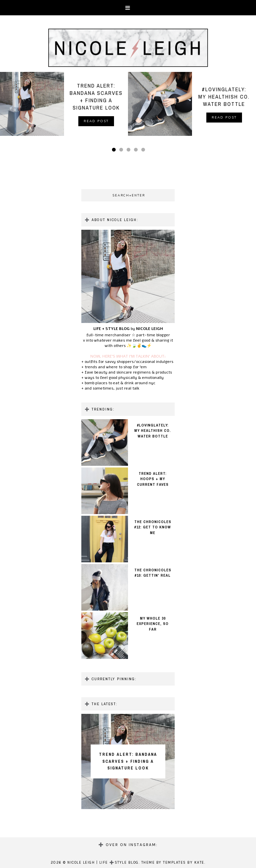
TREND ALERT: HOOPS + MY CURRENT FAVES (153, 479)
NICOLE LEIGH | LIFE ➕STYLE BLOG (103, 863)
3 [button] (130, 151)
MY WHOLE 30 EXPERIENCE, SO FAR (153, 624)
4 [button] (137, 151)
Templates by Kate (184, 863)
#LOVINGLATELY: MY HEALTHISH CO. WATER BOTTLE (153, 431)
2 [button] (122, 151)
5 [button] (144, 151)
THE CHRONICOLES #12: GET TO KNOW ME (153, 527)
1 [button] (115, 151)
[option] (64, 104)
